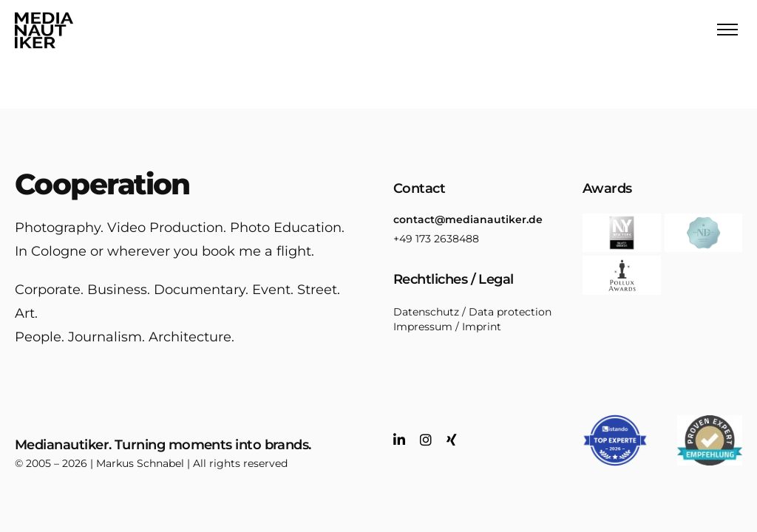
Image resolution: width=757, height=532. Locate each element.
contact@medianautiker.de (468, 219)
